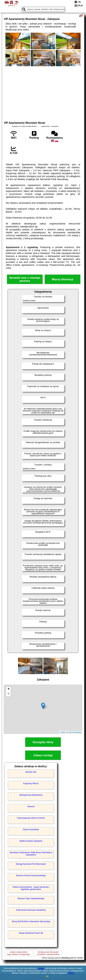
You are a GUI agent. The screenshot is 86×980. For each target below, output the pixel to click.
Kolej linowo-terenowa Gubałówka (31, 910)
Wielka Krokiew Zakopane (31, 841)
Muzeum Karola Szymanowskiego (31, 876)
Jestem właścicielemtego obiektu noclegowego (19, 953)
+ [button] (8, 689)
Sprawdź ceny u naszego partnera (25, 279)
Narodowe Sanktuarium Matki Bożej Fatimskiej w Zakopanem (31, 854)
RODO (71, 973)
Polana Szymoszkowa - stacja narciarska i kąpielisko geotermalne (31, 888)
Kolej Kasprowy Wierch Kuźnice (31, 818)
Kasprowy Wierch (31, 784)
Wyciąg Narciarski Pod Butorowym (31, 864)
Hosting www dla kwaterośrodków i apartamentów (48, 953)
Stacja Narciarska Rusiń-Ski (31, 933)
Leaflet (62, 732)
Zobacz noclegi (43, 755)
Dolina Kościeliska (31, 830)
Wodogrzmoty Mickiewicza (31, 795)
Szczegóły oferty (43, 742)
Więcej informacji (62, 279)
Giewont (31, 807)
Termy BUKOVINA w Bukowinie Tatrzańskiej (31, 922)
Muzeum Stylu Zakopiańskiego (31, 899)
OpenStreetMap (75, 732)
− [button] (8, 694)
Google (41, 968)
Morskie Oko (31, 772)
